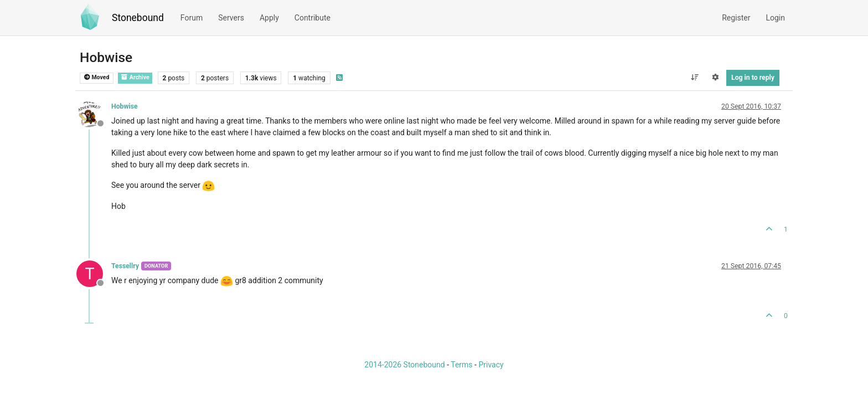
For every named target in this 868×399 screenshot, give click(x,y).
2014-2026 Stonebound (404, 365)
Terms (461, 365)
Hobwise (125, 106)
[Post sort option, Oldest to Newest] (694, 78)
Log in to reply (753, 78)
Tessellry (125, 266)
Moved (97, 77)
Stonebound (138, 18)
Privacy (491, 365)
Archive (135, 77)
